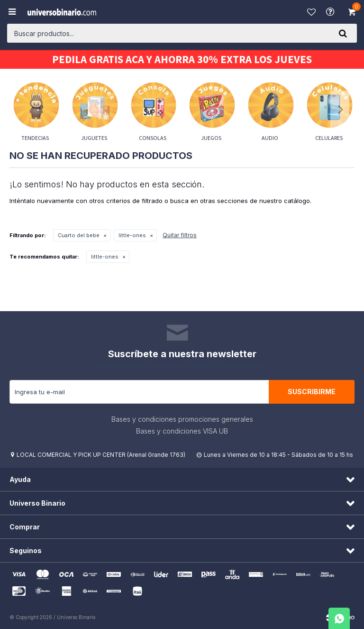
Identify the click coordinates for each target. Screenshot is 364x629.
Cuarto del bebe (79, 235)
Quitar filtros (180, 235)
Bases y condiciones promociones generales (182, 419)
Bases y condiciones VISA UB (182, 431)
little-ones (132, 235)
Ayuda (331, 12)
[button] (343, 33)
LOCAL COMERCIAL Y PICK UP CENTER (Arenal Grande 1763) (101, 455)
